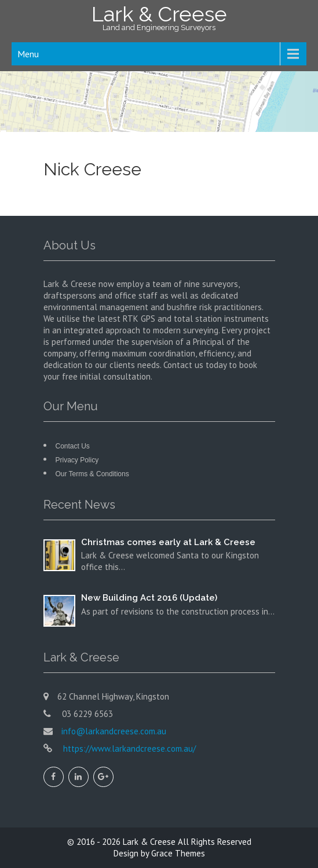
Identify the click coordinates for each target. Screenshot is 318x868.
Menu (28, 54)
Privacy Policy (77, 460)
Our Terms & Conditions (92, 474)
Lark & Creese (149, 842)
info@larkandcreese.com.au (114, 731)
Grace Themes (178, 853)
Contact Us (73, 446)
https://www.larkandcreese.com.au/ (128, 749)
